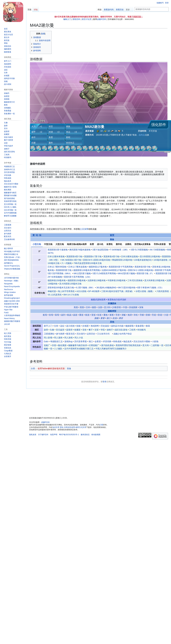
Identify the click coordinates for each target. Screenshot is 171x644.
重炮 (106, 315)
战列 (63, 315)
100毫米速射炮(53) (143, 260)
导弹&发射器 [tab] (160, 244)
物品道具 (128, 341)
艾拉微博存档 (103, 334)
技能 (78, 326)
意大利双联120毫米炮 (150, 257)
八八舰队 (58, 349)
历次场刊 (81, 334)
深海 (141, 307)
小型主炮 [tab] (37, 244)
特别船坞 (142, 330)
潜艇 (124, 315)
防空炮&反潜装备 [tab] (143, 244)
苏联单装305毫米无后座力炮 (61, 288)
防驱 (148, 315)
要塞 (103, 318)
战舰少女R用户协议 (123, 334)
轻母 (51, 315)
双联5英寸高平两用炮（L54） (78, 277)
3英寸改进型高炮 (100, 250)
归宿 (54, 345)
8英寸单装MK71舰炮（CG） (150, 288)
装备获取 (140, 326)
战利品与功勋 (117, 326)
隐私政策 (33, 435)
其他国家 (133, 307)
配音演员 (71, 334)
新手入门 (48, 326)
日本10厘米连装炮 (129, 257)
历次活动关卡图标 (142, 341)
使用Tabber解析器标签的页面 (51, 368)
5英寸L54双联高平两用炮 (104, 273)
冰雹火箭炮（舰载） (145, 291)
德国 (94, 307)
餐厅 (91, 330)
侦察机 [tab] (128, 244)
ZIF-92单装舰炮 (55, 277)
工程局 (132, 330)
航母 (45, 315)
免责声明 (54, 435)
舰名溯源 (62, 345)
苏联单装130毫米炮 (161, 267)
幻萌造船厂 (94, 345)
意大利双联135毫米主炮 (70, 284)
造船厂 (47, 345)
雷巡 (93, 315)
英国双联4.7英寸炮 (93, 257)
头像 (52, 330)
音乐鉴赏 (60, 330)
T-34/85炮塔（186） (119, 250)
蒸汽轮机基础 (107, 345)
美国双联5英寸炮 (64, 270)
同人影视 (48, 338)
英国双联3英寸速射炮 (58, 250)
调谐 (121, 318)
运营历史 (91, 334)
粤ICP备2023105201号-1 (69, 435)
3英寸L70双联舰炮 (139, 250)
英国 (82, 307)
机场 (115, 318)
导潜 (118, 315)
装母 (57, 315)
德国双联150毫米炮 (77, 280)
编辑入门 (67, 19)
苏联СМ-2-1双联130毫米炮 (140, 270)
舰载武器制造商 (98, 300)
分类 (33, 368)
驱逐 (112, 315)
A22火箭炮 (81, 291)
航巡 (87, 315)
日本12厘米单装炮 (56, 257)
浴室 (97, 330)
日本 (88, 307)
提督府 (69, 330)
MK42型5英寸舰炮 (126, 273)
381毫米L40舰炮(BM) (106, 288)
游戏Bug (68, 341)
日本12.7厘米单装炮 (57, 267)
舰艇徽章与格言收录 (78, 345)
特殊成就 (117, 341)
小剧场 (155, 341)
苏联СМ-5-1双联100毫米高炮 (97, 260)
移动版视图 (96, 435)
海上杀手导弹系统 (66, 291)
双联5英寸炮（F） (145, 273)
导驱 (142, 315)
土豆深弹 (84, 229)
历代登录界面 (81, 341)
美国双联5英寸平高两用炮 (121, 267)
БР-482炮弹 (94, 291)
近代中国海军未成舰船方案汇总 (79, 349)
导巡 (154, 315)
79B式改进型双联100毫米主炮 (88, 263)
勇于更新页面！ (136, 17)
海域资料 (95, 326)
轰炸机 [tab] (119, 244)
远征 (62, 326)
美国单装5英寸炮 (142, 267)
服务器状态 (85, 435)
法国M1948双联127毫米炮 (114, 270)
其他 (112, 322)
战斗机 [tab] (100, 244)
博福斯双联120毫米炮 (122, 260)
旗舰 (96, 318)
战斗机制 (70, 326)
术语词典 (107, 341)
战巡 (75, 315)
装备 (112, 239)
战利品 (142, 135)
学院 (103, 330)
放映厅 (110, 330)
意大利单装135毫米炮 (154, 280)
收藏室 (77, 330)
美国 (76, 307)
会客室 (98, 341)
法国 (100, 307)
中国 (125, 307)
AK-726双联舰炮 (158, 250)
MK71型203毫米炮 (127, 288)
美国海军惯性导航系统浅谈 (128, 345)
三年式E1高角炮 (135, 280)
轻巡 (99, 315)
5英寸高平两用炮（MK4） (60, 273)
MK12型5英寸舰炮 (82, 273)
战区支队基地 (121, 330)
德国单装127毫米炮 (98, 267)
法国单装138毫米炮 (97, 280)
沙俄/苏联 (117, 307)
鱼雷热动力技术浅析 (117, 300)
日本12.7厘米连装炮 (77, 267)
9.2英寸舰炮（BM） (85, 288)
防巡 (160, 315)
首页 (112, 235)
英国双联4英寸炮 (74, 257)
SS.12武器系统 (55, 295)
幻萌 (101, 425)
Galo (46, 341)
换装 (148, 326)
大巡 (166, 315)
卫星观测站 (49, 334)
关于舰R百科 (43, 435)
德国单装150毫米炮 (57, 280)
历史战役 (105, 326)
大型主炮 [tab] (60, 244)
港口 (108, 318)
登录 (104, 382)
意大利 (107, 307)
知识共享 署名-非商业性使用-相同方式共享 (69, 427)
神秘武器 (52, 291)
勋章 (46, 330)
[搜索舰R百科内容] (152, 9)
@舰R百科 (101, 19)
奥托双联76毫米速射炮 (80, 250)
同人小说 (79, 338)
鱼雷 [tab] (92, 244)
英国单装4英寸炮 (111, 257)
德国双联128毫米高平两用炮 (87, 270)
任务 (56, 326)
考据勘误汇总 (56, 341)
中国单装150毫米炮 (116, 280)
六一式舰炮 (67, 263)
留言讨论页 (87, 19)
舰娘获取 (130, 326)
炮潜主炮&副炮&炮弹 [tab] (77, 244)
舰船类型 (112, 311)
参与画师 (60, 334)
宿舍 (85, 330)
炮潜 (130, 315)
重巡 (81, 315)
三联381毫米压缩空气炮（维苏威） (117, 291)
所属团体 (112, 303)
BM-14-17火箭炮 (71, 295)
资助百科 (76, 19)
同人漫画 (58, 338)
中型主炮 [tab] (48, 244)
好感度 (86, 326)
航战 (69, 315)
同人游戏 (68, 338)
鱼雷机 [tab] (110, 244)
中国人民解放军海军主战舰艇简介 (111, 349)
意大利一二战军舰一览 (153, 345)
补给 (136, 315)
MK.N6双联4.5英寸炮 (71, 260)
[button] (8, 356)
